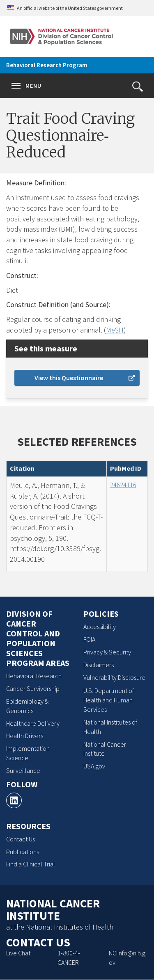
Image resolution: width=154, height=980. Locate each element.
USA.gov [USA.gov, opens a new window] (94, 766)
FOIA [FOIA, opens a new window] (89, 639)
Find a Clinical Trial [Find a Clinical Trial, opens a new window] (31, 864)
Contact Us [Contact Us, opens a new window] (21, 839)
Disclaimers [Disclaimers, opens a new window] (99, 665)
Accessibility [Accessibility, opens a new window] (100, 627)
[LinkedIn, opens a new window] (14, 800)
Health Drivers (25, 736)
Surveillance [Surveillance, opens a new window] (23, 770)
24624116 (123, 485)
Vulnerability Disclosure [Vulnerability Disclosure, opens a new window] (114, 677)
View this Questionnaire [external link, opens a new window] (69, 378)
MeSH (115, 330)
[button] (138, 87)
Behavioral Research (34, 676)
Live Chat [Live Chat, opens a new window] (18, 953)
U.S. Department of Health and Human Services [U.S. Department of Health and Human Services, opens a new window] (109, 700)
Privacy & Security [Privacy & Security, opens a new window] (107, 652)
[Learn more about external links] (131, 378)
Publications (23, 852)
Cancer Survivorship (33, 688)
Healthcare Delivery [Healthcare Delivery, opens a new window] (33, 723)
